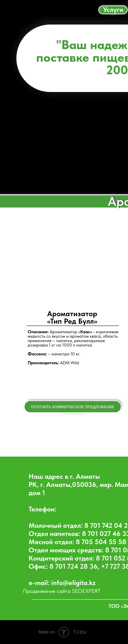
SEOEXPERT (86, 591)
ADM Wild (69, 363)
